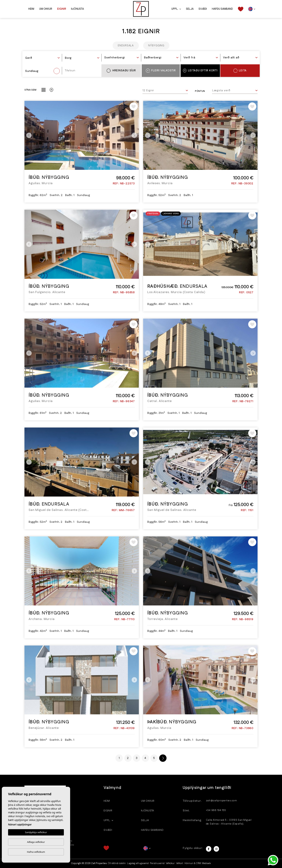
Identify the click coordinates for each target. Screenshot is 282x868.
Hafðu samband (222, 9)
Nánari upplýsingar (20, 825)
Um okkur (46, 9)
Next (135, 135)
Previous (28, 135)
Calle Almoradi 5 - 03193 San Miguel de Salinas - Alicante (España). (229, 822)
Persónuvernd (157, 863)
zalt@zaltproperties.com (221, 801)
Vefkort (180, 863)
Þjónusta (77, 9)
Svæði (203, 9)
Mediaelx (206, 863)
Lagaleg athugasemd (138, 863)
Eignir (62, 9)
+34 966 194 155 (216, 810)
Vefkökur (170, 863)
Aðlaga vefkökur (36, 842)
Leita (240, 71)
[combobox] (42, 58)
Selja (190, 9)
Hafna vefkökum (36, 852)
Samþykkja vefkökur (36, 832)
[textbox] (42, 58)
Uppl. (175, 9)
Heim (31, 9)
